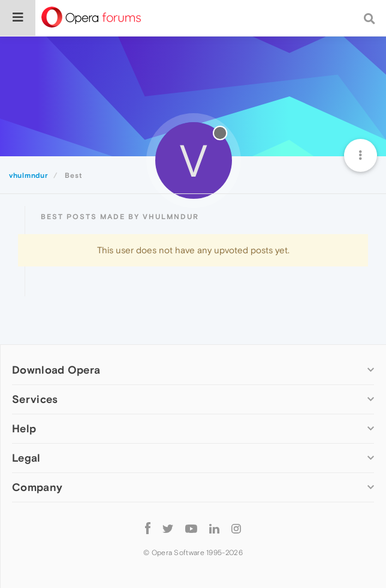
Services (35, 399)
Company (37, 487)
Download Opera (56, 370)
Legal (26, 458)
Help (24, 428)
